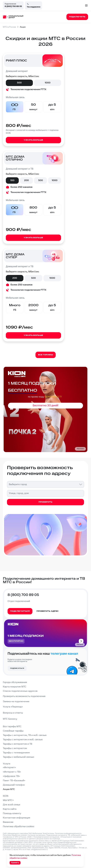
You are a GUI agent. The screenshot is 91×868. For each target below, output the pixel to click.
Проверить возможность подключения (24, 696)
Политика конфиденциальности (68, 833)
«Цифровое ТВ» (11, 776)
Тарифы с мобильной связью (18, 757)
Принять (15, 863)
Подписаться (17, 668)
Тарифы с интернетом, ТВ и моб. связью (25, 735)
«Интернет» (9, 768)
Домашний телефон (14, 785)
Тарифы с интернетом (15, 748)
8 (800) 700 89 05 (13, 6)
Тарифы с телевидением (16, 753)
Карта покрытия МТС (15, 687)
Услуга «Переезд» (13, 707)
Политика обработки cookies (19, 827)
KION (6, 796)
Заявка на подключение (16, 702)
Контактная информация (17, 818)
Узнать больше (33, 140)
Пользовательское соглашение (46, 837)
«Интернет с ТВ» (12, 772)
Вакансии (8, 822)
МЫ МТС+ (8, 800)
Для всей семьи (11, 805)
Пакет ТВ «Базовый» (14, 781)
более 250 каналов (21, 187)
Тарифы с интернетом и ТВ (18, 744)
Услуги (7, 764)
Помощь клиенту (12, 813)
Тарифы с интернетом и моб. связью (23, 740)
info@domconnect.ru (39, 849)
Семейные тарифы (13, 731)
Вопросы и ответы (13, 713)
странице (56, 839)
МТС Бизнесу (10, 719)
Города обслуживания (15, 682)
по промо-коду (45, 397)
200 (26, 180)
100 (12, 180)
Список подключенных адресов (20, 691)
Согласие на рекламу (36, 835)
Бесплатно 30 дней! (46, 406)
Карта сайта (10, 809)
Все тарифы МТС (12, 727)
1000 (48, 83)
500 (19, 83)
